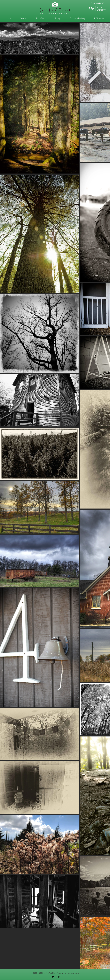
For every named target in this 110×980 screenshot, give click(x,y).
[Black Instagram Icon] (59, 977)
